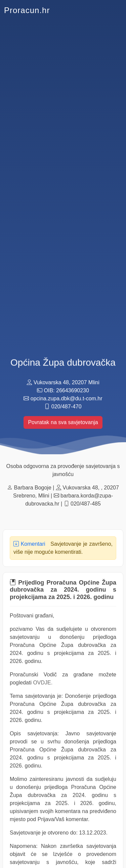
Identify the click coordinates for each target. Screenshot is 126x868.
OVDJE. (43, 683)
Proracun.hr (27, 10)
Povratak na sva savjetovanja (63, 422)
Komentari (29, 544)
